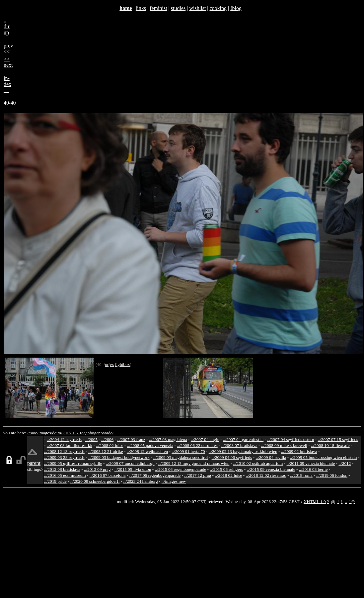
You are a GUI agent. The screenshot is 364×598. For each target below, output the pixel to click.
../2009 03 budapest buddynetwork (119, 457)
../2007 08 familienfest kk (70, 445)
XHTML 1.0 (315, 502)
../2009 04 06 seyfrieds (232, 457)
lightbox (122, 364)
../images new (174, 481)
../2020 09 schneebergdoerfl (95, 481)
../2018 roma (301, 475)
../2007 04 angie (205, 439)
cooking (218, 8)
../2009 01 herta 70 (188, 451)
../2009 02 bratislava (299, 451)
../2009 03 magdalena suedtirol (181, 457)
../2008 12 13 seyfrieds (64, 451)
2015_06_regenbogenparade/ (88, 433)
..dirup (7, 26)
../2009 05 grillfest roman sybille (73, 463)
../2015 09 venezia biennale (271, 469)
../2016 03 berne (313, 469)
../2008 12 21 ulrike (106, 451)
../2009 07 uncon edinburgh (130, 463)
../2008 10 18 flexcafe (330, 445)
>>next (8, 62)
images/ (45, 433)
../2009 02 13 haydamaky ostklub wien (243, 451)
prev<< (8, 49)
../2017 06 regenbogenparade (155, 475)
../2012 (345, 463)
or (107, 364)
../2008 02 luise (109, 445)
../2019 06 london (332, 475)
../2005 (91, 439)
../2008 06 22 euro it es (197, 445)
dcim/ (57, 433)
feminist (158, 8)
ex (112, 364)
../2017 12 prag (198, 475)
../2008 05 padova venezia (150, 445)
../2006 (107, 439)
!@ (352, 502)
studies (178, 8)
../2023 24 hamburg (141, 481)
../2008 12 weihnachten (147, 451)
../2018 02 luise (228, 475)
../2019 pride (55, 481)
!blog (236, 8)
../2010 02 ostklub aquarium (258, 463)
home (126, 8)
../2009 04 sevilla (271, 457)
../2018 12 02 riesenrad (266, 475)
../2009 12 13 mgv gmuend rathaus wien (194, 463)
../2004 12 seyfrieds (64, 439)
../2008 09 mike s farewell (284, 445)
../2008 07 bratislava (239, 445)
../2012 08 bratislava (62, 469)
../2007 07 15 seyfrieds (338, 439)
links (141, 8)
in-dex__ (7, 84)
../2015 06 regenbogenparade (181, 469)
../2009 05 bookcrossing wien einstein (323, 457)
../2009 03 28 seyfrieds (64, 457)
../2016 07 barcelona (108, 475)
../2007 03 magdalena (168, 439)
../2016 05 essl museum (65, 475)
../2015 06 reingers (226, 469)
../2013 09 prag (97, 469)
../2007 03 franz (131, 439)
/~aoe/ (33, 433)
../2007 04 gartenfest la (243, 439)
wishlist (197, 8)
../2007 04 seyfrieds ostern (291, 439)
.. (346, 502)
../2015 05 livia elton (133, 469)
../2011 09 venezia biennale (311, 463)
